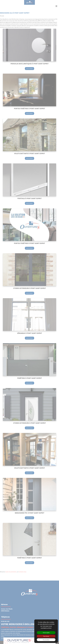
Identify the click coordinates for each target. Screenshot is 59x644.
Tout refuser (46, 636)
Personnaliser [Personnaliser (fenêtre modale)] (46, 640)
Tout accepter (46, 633)
